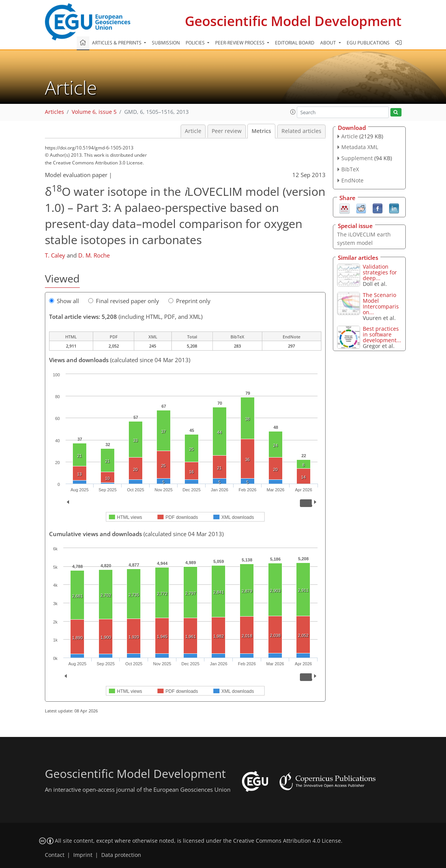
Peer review (227, 131)
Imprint (83, 855)
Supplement (357, 158)
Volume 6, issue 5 (94, 112)
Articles (54, 112)
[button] (293, 112)
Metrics (261, 131)
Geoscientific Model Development (293, 21)
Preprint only (189, 301)
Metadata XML (360, 147)
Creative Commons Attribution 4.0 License (287, 841)
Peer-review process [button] (240, 43)
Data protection (121, 855)
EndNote (352, 180)
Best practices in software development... (382, 334)
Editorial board (295, 43)
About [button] (329, 43)
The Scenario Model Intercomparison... (381, 304)
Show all (64, 301)
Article (193, 131)
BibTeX (350, 169)
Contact (55, 855)
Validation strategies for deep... (380, 272)
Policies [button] (196, 43)
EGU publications (368, 43)
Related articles (301, 131)
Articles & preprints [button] (117, 43)
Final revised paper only (124, 301)
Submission (166, 43)
